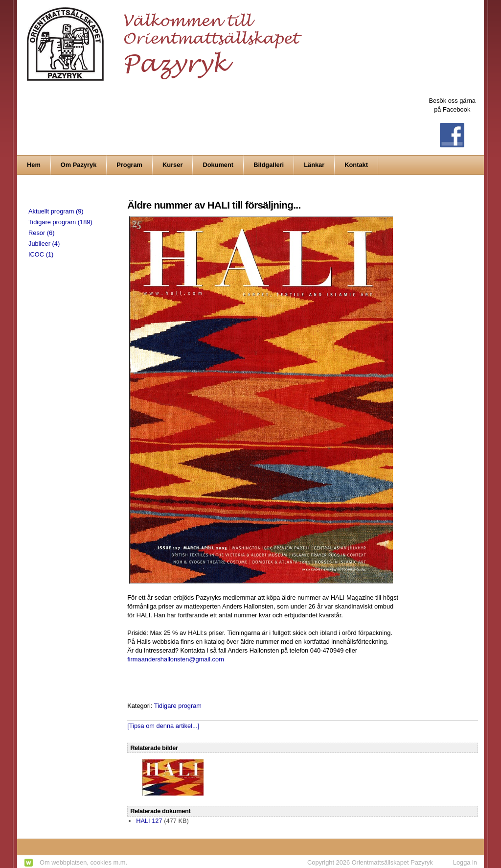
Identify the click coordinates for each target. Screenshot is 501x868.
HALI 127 (149, 821)
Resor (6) (41, 233)
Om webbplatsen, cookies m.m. (83, 862)
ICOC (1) (41, 254)
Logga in (465, 862)
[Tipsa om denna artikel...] (163, 726)
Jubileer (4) (44, 244)
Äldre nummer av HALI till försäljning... (214, 205)
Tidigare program (178, 706)
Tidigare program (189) (60, 222)
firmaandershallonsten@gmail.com (176, 659)
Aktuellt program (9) (56, 211)
